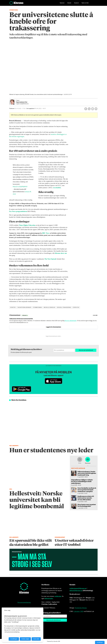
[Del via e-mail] (96, 109)
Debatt (69, 4)
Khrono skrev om (61, 253)
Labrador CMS (78, 611)
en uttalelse (57, 188)
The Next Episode (50, 259)
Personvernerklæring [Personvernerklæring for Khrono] (24, 602)
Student (76, 4)
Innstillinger (100, 642)
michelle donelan (49, 307)
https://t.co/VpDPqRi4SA (20, 187)
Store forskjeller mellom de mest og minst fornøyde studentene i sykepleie (87, 490)
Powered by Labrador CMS (53, 641)
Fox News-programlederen (18, 211)
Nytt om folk (85, 4)
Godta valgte (25, 639)
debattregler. (49, 598)
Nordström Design (81, 608)
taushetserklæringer (24, 307)
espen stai (76, 307)
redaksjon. (58, 596)
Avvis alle (36, 639)
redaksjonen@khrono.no (78, 588)
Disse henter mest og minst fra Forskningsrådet (87, 505)
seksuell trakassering (64, 307)
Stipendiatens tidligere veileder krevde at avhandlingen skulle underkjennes (82, 481)
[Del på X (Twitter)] (89, 109)
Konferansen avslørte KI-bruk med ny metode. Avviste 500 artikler (86, 498)
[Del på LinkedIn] (93, 109)
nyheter (13, 307)
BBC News (46, 233)
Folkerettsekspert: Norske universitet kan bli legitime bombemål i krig (87, 473)
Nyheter (62, 4)
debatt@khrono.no (76, 590)
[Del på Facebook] (86, 109)
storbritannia (37, 307)
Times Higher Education (27, 225)
